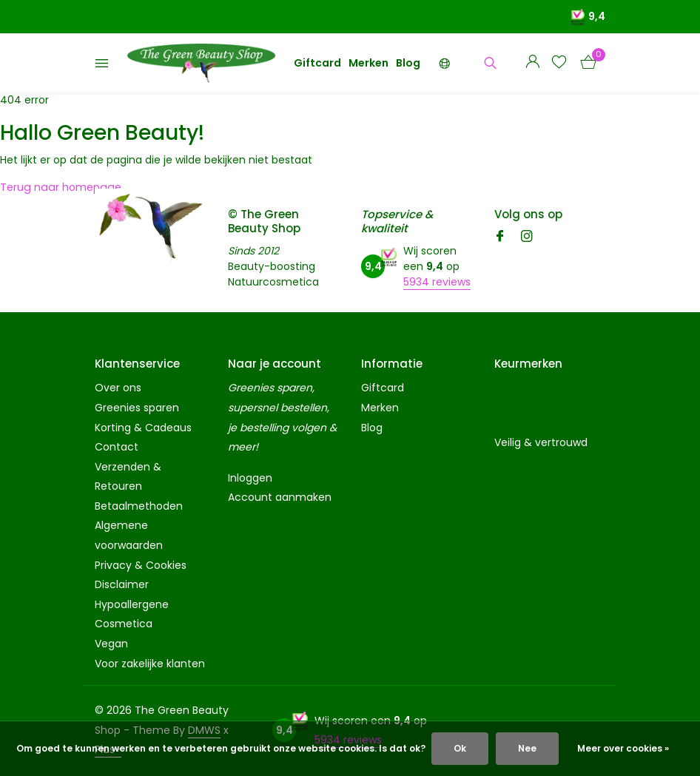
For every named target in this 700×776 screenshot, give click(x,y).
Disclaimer (122, 584)
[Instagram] (527, 237)
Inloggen (250, 478)
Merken (368, 63)
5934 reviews (437, 282)
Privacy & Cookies (141, 565)
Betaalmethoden (139, 506)
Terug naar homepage (59, 187)
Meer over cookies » (623, 748)
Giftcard (317, 63)
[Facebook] (500, 237)
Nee (527, 748)
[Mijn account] (532, 63)
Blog (408, 63)
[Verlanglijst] (559, 63)
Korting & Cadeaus (143, 428)
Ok (460, 748)
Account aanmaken (280, 497)
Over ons (118, 388)
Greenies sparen (137, 408)
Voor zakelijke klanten (150, 664)
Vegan (111, 644)
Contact (117, 447)
